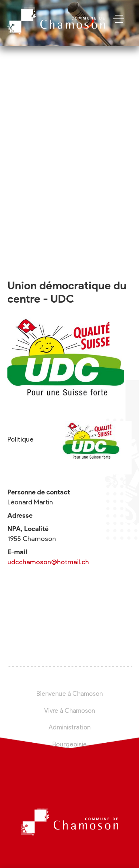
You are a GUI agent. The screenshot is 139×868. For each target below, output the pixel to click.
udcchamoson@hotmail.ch (48, 562)
